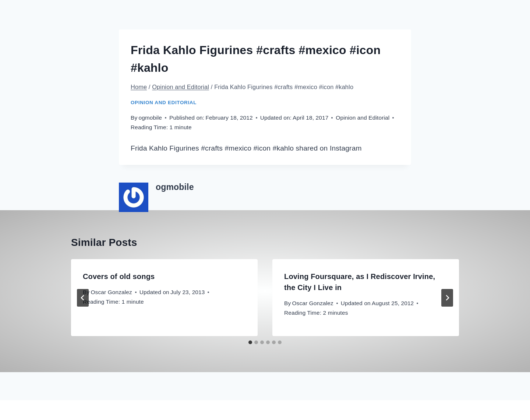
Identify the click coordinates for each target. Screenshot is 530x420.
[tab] (250, 342)
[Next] (447, 298)
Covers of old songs (119, 276)
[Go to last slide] (83, 298)
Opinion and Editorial (164, 103)
